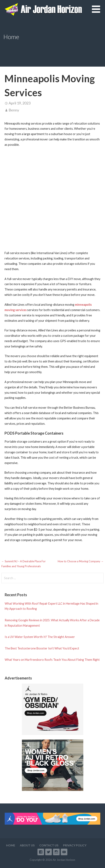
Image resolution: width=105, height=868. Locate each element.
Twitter (49, 852)
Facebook (41, 852)
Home (11, 845)
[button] (98, 12)
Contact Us (49, 845)
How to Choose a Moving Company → (81, 561)
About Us (27, 845)
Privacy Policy (75, 845)
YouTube (64, 852)
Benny (14, 110)
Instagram (56, 852)
